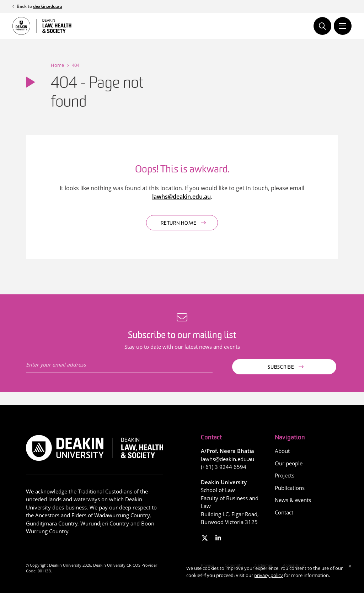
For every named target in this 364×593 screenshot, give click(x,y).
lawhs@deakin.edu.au (181, 197)
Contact (284, 512)
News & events (293, 500)
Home (57, 65)
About (282, 451)
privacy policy (269, 575)
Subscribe (281, 367)
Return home (179, 223)
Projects (285, 475)
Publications (290, 488)
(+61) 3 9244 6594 (224, 467)
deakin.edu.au (48, 6)
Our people (289, 463)
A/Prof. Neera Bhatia (227, 451)
